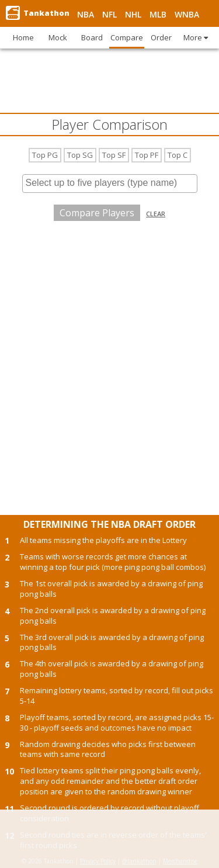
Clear (156, 214)
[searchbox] (110, 183)
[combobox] (110, 184)
